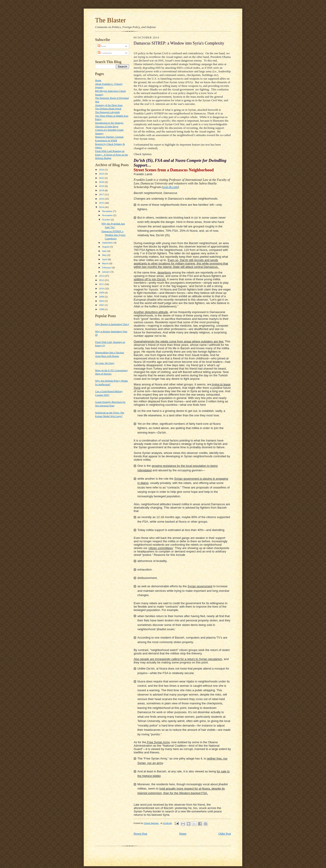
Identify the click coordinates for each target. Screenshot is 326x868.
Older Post (225, 834)
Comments (105, 53)
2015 (102, 203)
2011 (102, 284)
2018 (102, 190)
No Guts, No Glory (105, 363)
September (108, 243)
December (108, 211)
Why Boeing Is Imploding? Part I (112, 324)
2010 (102, 288)
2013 (102, 276)
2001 (102, 305)
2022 (102, 178)
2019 (102, 186)
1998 (102, 309)
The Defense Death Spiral (108, 108)
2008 (102, 297)
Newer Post (140, 834)
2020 (102, 182)
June (105, 251)
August (106, 247)
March (106, 263)
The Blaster (110, 20)
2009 (102, 292)
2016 (102, 199)
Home (98, 80)
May (105, 255)
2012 (102, 280)
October (107, 219)
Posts (102, 46)
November (108, 215)
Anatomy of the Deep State (109, 105)
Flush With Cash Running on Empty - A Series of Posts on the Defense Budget (111, 154)
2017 (102, 194)
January (106, 272)
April (105, 259)
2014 (102, 207)
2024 (102, 170)
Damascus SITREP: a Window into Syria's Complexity (113, 235)
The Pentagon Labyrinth (107, 112)
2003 (102, 301)
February (107, 267)
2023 (102, 174)
